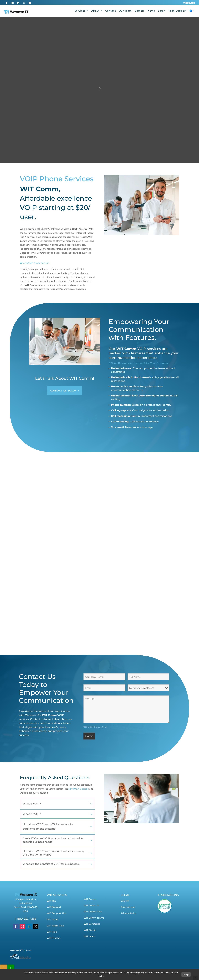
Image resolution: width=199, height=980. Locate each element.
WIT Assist (53, 919)
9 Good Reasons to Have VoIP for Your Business (138, 363)
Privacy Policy (128, 913)
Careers (140, 11)
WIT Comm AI (91, 905)
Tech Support (178, 11)
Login (162, 11)
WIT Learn (90, 936)
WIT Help (52, 932)
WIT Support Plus (57, 913)
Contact (111, 11)
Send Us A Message (79, 789)
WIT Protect (54, 938)
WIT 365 (51, 901)
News (151, 11)
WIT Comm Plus (93, 912)
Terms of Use (128, 907)
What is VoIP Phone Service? (35, 263)
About (95, 11)
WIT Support (54, 907)
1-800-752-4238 (26, 919)
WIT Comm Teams (94, 918)
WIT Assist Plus (55, 926)
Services (80, 11)
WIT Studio (90, 930)
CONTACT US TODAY (63, 391)
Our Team (125, 11)
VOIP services (149, 349)
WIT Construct (92, 924)
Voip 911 (125, 901)
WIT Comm (90, 899)
